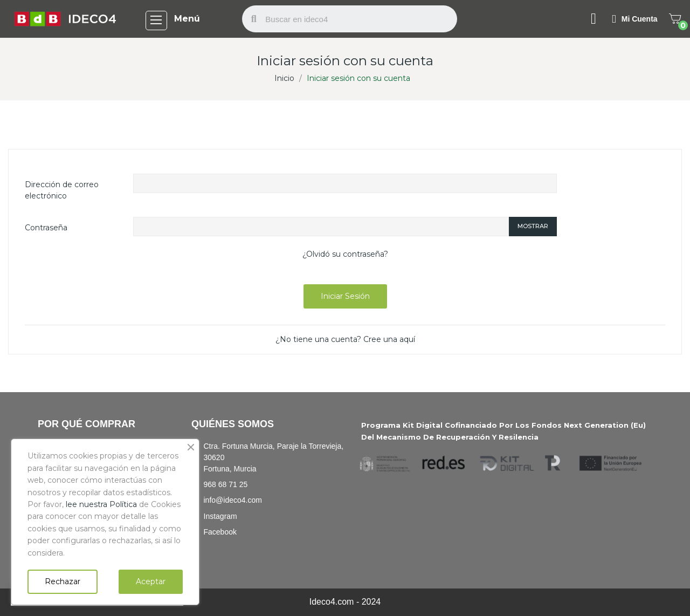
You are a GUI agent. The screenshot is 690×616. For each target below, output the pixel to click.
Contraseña (46, 228)
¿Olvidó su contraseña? (345, 254)
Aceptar (151, 581)
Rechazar (63, 581)
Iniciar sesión (345, 296)
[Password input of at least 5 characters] (321, 227)
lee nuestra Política (101, 504)
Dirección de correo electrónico (62, 190)
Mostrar (533, 226)
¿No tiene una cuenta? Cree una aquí (345, 339)
